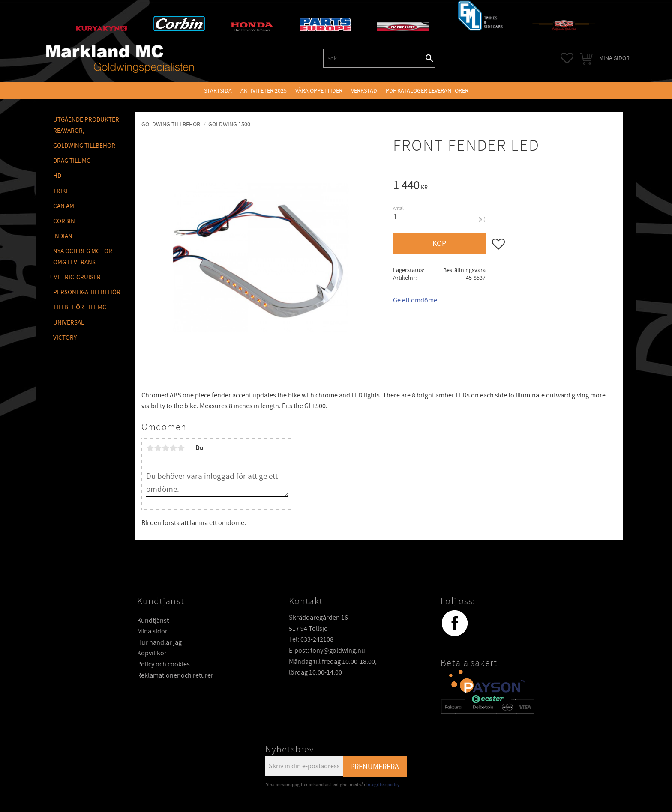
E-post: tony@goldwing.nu (327, 651)
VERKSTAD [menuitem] (364, 91)
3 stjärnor (165, 448)
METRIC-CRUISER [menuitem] (77, 277)
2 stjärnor (158, 448)
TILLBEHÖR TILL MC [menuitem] (80, 307)
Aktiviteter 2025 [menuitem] (264, 91)
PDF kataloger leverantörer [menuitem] (427, 91)
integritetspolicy (383, 785)
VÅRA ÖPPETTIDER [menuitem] (319, 91)
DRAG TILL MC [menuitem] (72, 161)
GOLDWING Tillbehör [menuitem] (84, 146)
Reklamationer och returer (175, 675)
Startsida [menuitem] (218, 91)
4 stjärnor (173, 448)
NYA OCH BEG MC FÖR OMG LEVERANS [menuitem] (83, 257)
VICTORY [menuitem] (65, 338)
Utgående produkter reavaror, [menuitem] (86, 125)
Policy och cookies (163, 664)
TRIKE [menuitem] (61, 191)
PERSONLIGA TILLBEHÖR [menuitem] (87, 292)
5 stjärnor (181, 448)
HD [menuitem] (57, 176)
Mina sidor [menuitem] (614, 58)
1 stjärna (150, 448)
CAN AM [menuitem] (64, 206)
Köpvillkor (152, 653)
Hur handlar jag (159, 642)
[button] (567, 58)
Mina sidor (152, 631)
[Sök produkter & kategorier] (374, 58)
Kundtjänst (153, 621)
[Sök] (429, 58)
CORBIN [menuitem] (64, 221)
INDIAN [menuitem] (63, 236)
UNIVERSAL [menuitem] (69, 323)
